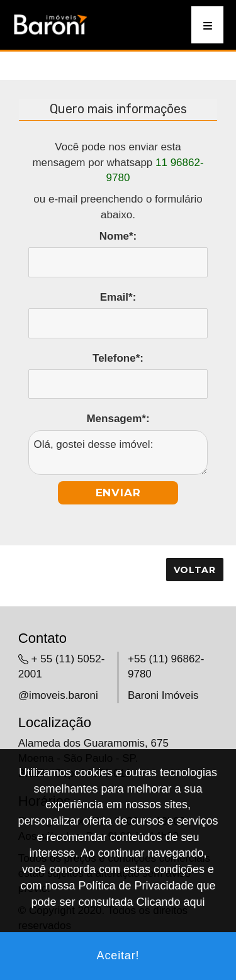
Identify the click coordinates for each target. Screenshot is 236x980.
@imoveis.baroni (58, 695)
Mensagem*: (118, 419)
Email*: (118, 297)
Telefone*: (118, 358)
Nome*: (118, 236)
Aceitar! (118, 955)
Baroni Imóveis (163, 695)
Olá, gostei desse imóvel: (118, 453)
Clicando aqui (171, 902)
